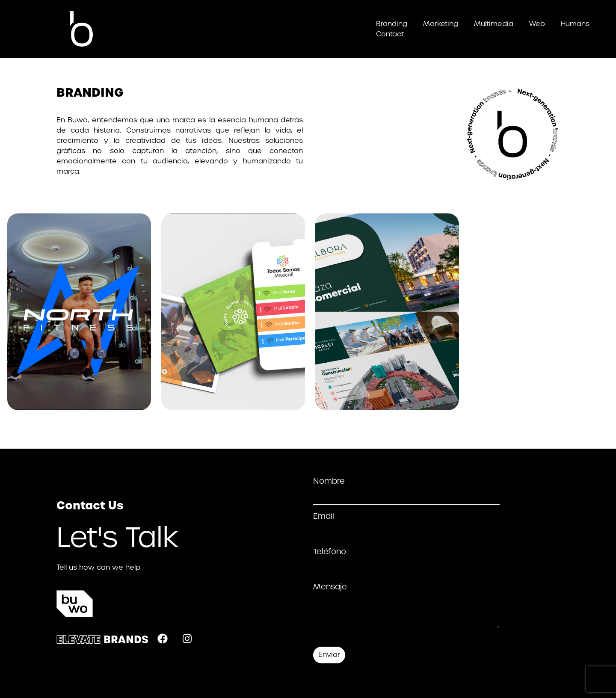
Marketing (441, 24)
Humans (575, 24)
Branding (392, 24)
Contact (390, 34)
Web (537, 24)
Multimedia (494, 24)
